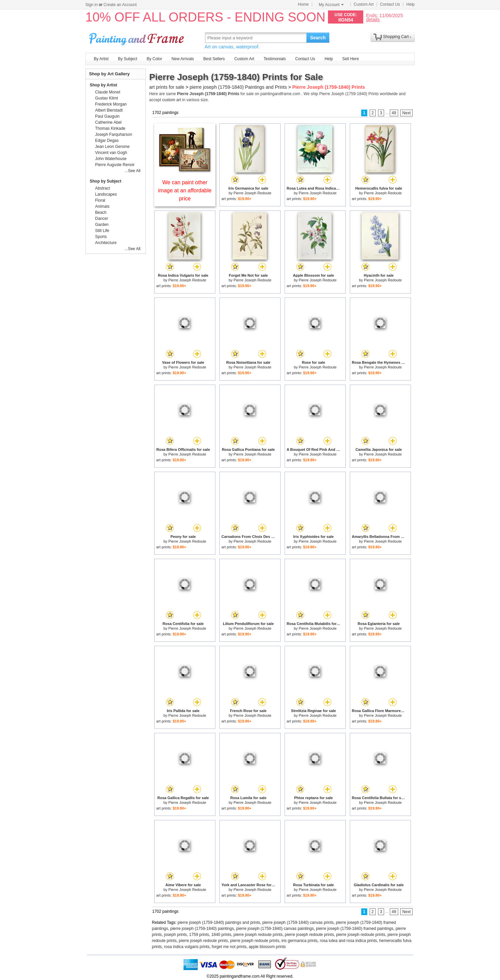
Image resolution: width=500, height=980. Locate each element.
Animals (102, 206)
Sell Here (351, 59)
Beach (101, 212)
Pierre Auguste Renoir (115, 165)
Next (406, 113)
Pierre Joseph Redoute (253, 193)
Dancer (102, 219)
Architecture (106, 243)
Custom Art (364, 4)
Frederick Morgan (111, 104)
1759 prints (199, 935)
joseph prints (175, 935)
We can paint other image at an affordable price (185, 190)
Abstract (102, 188)
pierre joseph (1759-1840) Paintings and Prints (238, 87)
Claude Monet (108, 92)
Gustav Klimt (107, 98)
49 (394, 113)
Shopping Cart (396, 37)
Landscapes (106, 194)
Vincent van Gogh (111, 153)
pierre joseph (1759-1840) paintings (202, 929)
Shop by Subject (106, 181)
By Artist (101, 59)
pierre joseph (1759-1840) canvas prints (298, 923)
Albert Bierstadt (109, 110)
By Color (154, 59)
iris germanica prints (300, 941)
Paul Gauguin (107, 116)
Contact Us (390, 4)
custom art (172, 100)
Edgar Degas (107, 141)
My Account (331, 5)
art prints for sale (167, 87)
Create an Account (120, 5)
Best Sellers (214, 59)
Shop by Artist (103, 85)
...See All (133, 171)
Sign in (92, 5)
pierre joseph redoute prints (258, 935)
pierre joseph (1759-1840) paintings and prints (219, 923)
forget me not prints (229, 947)
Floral (100, 200)
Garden (102, 225)
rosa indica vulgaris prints (187, 947)
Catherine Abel (108, 122)
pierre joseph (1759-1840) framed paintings (355, 929)
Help (410, 4)
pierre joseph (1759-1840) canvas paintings (275, 929)
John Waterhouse (111, 159)
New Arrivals (183, 59)
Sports (101, 237)
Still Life (102, 231)
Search (318, 38)
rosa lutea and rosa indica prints (348, 941)
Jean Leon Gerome (112, 147)
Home (303, 4)
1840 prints (221, 935)
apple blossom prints (267, 947)
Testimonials (275, 59)
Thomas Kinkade (110, 128)
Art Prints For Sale (137, 37)
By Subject (128, 59)
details (373, 19)
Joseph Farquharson (114, 134)
